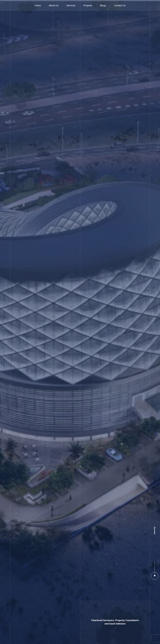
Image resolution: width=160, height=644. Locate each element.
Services (71, 5)
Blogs (103, 5)
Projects (88, 5)
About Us (54, 5)
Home (38, 5)
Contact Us (120, 5)
